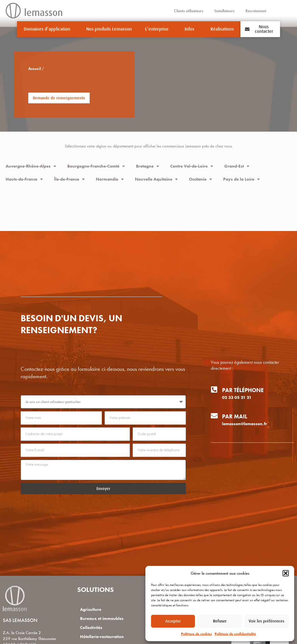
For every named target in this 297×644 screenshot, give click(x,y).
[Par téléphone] (214, 389)
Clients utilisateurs (189, 11)
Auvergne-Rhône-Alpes (31, 166)
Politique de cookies (196, 634)
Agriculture (91, 609)
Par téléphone (243, 390)
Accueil (25, 69)
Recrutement (256, 11)
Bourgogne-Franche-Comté (96, 166)
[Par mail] (214, 416)
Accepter (173, 621)
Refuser (220, 621)
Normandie (110, 179)
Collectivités (91, 628)
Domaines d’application (48, 29)
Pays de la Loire (241, 179)
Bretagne (148, 166)
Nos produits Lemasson (109, 29)
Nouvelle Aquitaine (156, 179)
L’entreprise (158, 29)
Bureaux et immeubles (102, 619)
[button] (286, 573)
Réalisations (222, 29)
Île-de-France (69, 179)
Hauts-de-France (24, 179)
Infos (191, 29)
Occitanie (200, 179)
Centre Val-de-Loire (192, 166)
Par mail (235, 416)
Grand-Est (237, 166)
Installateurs (224, 11)
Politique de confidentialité (235, 634)
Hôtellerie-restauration (102, 637)
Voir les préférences (266, 621)
